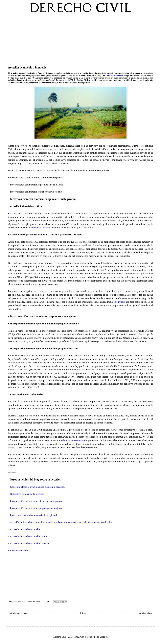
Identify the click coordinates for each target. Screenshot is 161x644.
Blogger (103, 637)
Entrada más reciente (18, 613)
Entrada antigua (145, 613)
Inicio (83, 613)
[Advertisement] (80, 39)
